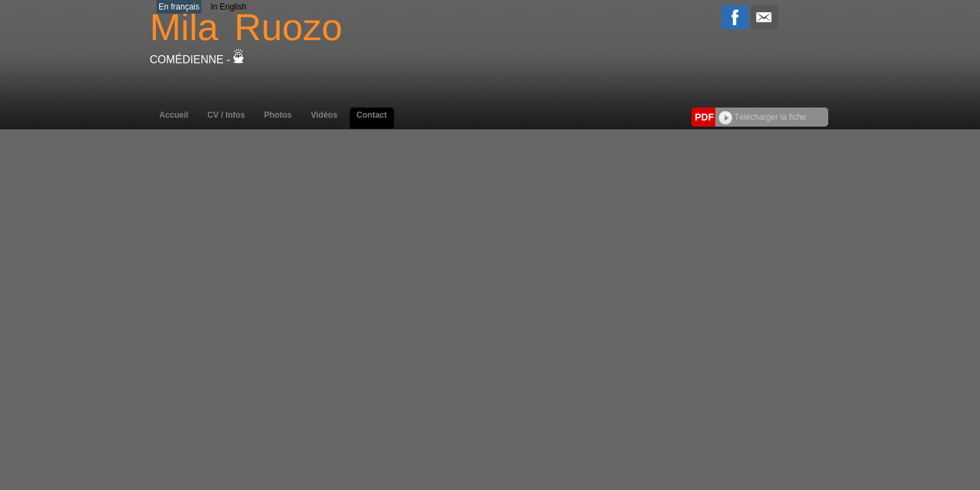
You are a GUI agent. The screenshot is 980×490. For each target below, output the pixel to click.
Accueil (174, 115)
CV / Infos (226, 115)
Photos (278, 115)
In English (228, 7)
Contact (372, 115)
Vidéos (324, 115)
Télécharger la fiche (763, 117)
